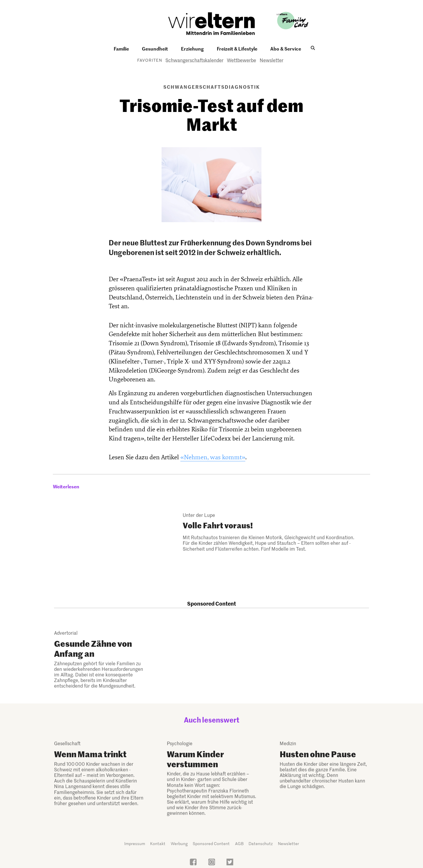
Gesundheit (155, 48)
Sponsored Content (211, 843)
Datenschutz (261, 843)
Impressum (135, 843)
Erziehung (192, 48)
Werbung (179, 843)
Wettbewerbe (241, 60)
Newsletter (272, 60)
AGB (239, 843)
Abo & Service (286, 48)
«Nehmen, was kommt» (213, 457)
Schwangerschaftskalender (194, 60)
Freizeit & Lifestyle (237, 48)
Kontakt (158, 843)
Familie (121, 48)
